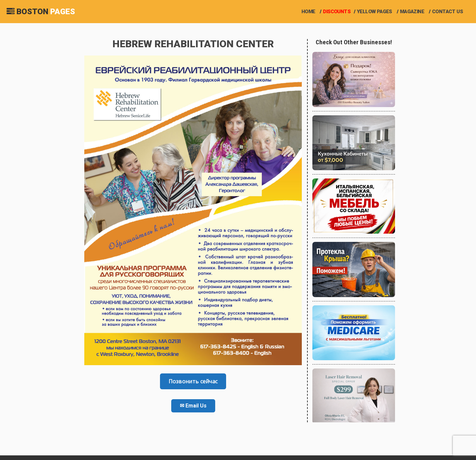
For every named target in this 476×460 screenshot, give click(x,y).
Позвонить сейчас (193, 381)
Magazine (412, 12)
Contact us (447, 12)
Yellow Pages (375, 12)
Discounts (337, 12)
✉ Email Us (193, 406)
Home (308, 12)
